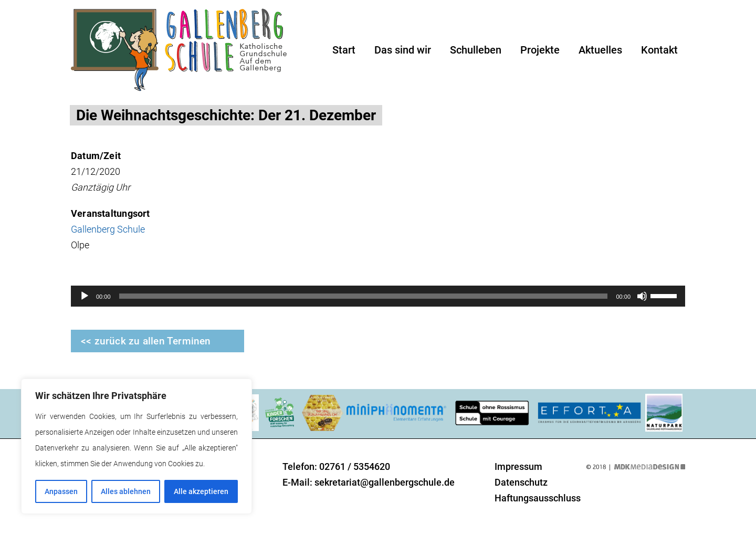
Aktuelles (600, 50)
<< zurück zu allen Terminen (146, 341)
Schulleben (476, 50)
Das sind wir (403, 50)
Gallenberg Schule (108, 229)
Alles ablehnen (126, 491)
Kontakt (659, 50)
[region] (136, 446)
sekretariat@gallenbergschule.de (385, 482)
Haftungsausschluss (538, 498)
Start (344, 50)
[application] (378, 296)
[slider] (364, 296)
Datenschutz (521, 482)
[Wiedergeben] (85, 296)
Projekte (540, 50)
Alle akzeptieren (201, 491)
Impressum (518, 466)
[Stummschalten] (642, 296)
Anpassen (61, 491)
